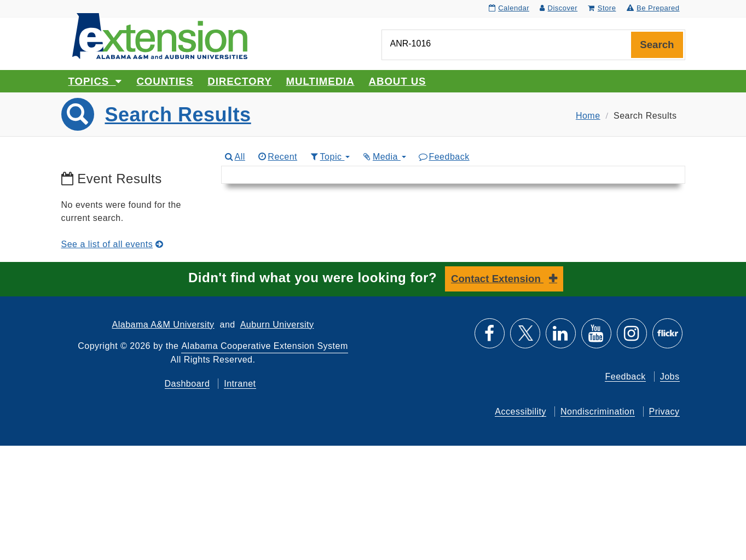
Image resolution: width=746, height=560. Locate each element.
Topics (96, 81)
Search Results (178, 115)
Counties (165, 81)
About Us (398, 81)
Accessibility (521, 412)
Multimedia (320, 81)
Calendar (509, 8)
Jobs (670, 377)
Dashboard (187, 384)
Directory (239, 81)
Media (384, 157)
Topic (329, 157)
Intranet (240, 384)
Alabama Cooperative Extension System (264, 346)
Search (657, 45)
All (234, 157)
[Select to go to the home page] (160, 35)
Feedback (444, 157)
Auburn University (277, 325)
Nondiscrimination (598, 412)
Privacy (664, 412)
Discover (559, 8)
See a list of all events (112, 244)
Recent (277, 157)
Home (588, 116)
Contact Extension (497, 279)
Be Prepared (653, 8)
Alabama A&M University (163, 325)
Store (602, 8)
